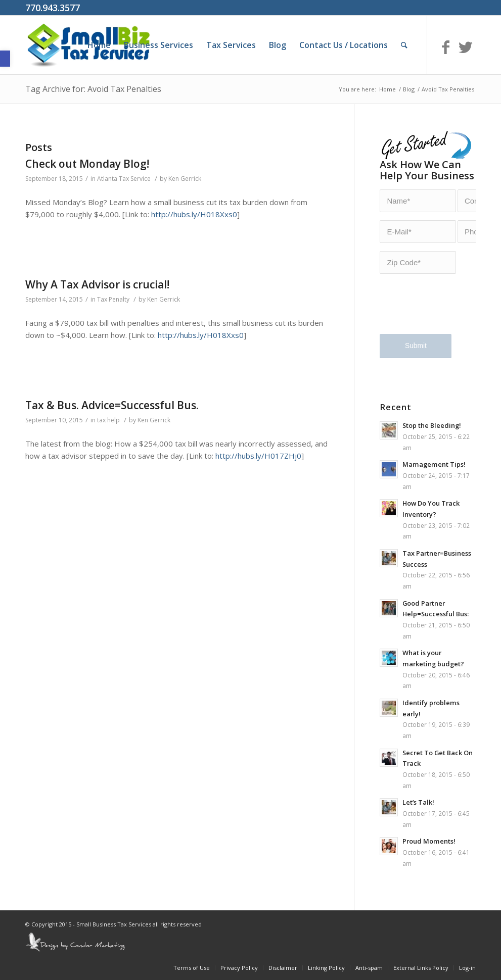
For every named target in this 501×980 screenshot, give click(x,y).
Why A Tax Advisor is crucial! (97, 284)
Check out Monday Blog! (87, 164)
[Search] (404, 45)
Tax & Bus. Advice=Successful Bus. (112, 405)
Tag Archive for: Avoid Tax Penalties (93, 89)
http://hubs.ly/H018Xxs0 (194, 214)
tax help (108, 420)
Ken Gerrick (185, 179)
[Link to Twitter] (466, 47)
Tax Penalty (113, 299)
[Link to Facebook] (445, 47)
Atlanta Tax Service (124, 179)
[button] (5, 59)
